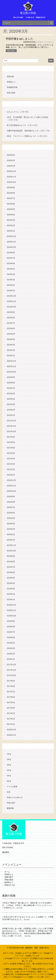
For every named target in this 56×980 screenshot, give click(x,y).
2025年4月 (11, 215)
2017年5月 (11, 703)
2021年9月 (11, 437)
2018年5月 (11, 643)
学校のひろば (10, 885)
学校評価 (10, 76)
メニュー (7, 23)
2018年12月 (11, 605)
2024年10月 (11, 247)
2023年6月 (11, 328)
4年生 (9, 770)
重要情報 (10, 808)
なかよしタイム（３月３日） (18, 112)
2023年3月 (11, 345)
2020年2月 (11, 534)
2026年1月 (11, 166)
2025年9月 (11, 188)
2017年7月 (11, 692)
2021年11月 (11, 426)
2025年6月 (11, 204)
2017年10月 (11, 675)
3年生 (9, 765)
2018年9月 (11, 621)
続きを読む (11, 51)
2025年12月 (11, 171)
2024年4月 (11, 274)
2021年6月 (11, 448)
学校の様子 (11, 803)
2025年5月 (11, 209)
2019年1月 (11, 600)
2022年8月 (11, 383)
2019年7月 (11, 567)
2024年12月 (11, 236)
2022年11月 (11, 366)
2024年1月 (11, 291)
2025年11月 (11, 177)
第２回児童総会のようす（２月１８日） (23, 125)
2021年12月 (11, 421)
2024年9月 (11, 253)
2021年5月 (11, 453)
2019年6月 (11, 572)
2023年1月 (11, 356)
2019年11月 (11, 545)
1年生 (9, 754)
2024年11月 (11, 242)
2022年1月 (11, 415)
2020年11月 (11, 486)
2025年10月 (11, 182)
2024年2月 (11, 285)
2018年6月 (11, 637)
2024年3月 (11, 280)
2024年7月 (11, 258)
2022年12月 (11, 361)
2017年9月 (11, 681)
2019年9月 (11, 556)
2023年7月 (11, 323)
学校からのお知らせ (46, 42)
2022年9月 (11, 377)
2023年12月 (11, 296)
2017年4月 (11, 708)
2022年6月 (11, 394)
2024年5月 (11, 269)
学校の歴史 (11, 93)
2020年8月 (11, 502)
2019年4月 (11, 583)
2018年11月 (11, 610)
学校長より (11, 82)
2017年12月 (11, 665)
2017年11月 (11, 670)
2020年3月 (11, 529)
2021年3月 (11, 464)
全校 (8, 792)
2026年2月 (11, 160)
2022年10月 (11, 372)
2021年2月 (11, 469)
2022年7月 (11, 388)
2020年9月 (11, 497)
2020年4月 (11, 524)
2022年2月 (11, 410)
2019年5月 (11, 578)
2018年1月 (11, 659)
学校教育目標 (12, 87)
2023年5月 (11, 334)
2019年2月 (11, 594)
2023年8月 (11, 318)
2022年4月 (11, 404)
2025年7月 (11, 198)
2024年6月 (11, 263)
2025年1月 (11, 231)
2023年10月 (11, 307)
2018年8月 (11, 627)
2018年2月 (11, 654)
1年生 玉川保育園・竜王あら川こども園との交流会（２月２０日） (28, 119)
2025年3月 (11, 220)
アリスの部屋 (12, 787)
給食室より (9, 882)
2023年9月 (11, 312)
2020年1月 (11, 540)
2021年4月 (11, 459)
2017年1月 (11, 724)
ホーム (7, 872)
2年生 (9, 759)
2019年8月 (11, 562)
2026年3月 (11, 155)
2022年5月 (11, 399)
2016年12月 (11, 730)
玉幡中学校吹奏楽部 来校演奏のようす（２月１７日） (29, 131)
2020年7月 (11, 507)
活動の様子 (9, 877)
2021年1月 (11, 475)
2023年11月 (11, 301)
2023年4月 (11, 339)
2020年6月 (11, 513)
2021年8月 (11, 442)
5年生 (9, 776)
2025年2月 (11, 226)
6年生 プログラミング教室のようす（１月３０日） (28, 136)
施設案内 (6, 852)
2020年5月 (11, 518)
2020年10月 (11, 491)
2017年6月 (11, 697)
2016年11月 (11, 735)
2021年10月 (11, 431)
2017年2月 (11, 719)
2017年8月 (11, 686)
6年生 (9, 781)
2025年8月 (11, 193)
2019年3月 (11, 589)
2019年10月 (11, 551)
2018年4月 (11, 648)
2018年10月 (11, 616)
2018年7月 (11, 632)
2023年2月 (11, 350)
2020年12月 (11, 480)
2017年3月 (11, 713)
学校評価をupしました (19, 39)
